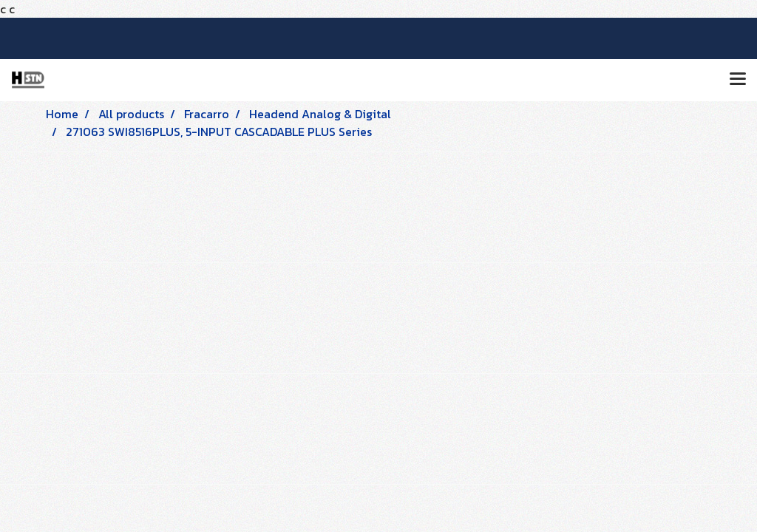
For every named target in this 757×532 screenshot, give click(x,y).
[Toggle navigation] (738, 80)
